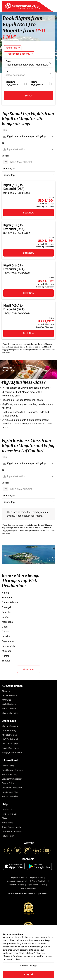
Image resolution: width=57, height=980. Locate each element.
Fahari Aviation (9, 709)
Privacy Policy (8, 766)
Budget (5, 156)
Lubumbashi (9, 646)
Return (34, 82)
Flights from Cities (17, 885)
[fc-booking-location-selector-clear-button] (51, 63)
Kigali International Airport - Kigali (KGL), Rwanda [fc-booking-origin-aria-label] (27, 65)
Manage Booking (10, 726)
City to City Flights (39, 881)
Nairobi (6, 593)
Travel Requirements (11, 827)
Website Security (9, 774)
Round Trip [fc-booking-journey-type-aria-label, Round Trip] (11, 48)
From (8, 61)
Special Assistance (10, 748)
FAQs (4, 818)
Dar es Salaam (10, 602)
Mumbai (6, 651)
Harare (5, 656)
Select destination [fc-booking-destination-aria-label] (15, 75)
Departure (10, 82)
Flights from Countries (36, 885)
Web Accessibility (10, 796)
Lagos (5, 617)
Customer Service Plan (12, 788)
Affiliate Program (10, 735)
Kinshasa (7, 598)
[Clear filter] (52, 136)
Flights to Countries (19, 878)
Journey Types (9, 169)
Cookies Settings (28, 966)
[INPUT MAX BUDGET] (31, 162)
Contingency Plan (10, 792)
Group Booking (9, 730)
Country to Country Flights (18, 881)
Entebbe (6, 612)
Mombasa (7, 622)
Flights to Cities (37, 878)
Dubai (5, 627)
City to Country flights (28, 888)
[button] (19, 54)
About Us (6, 691)
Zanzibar (7, 661)
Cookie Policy (8, 783)
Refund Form (8, 836)
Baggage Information (12, 752)
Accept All (29, 974)
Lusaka (6, 636)
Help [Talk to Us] (9, 814)
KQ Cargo (6, 700)
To (7, 72)
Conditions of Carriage (12, 770)
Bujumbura (8, 641)
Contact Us (7, 809)
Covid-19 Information (12, 831)
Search (29, 96)
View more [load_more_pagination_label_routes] (29, 669)
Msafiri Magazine (10, 713)
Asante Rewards (9, 695)
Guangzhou (8, 607)
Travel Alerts (7, 823)
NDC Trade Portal (10, 739)
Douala (6, 632)
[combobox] (28, 136)
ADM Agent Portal (10, 744)
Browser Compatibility (12, 779)
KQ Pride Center (9, 704)
